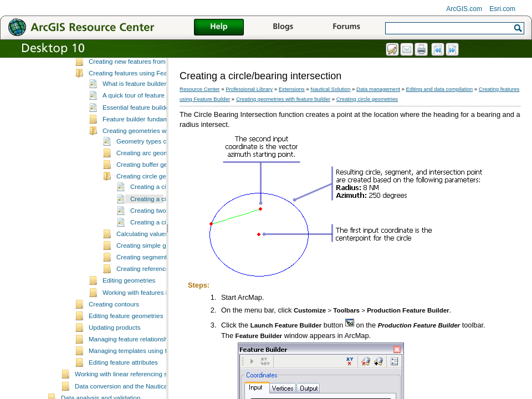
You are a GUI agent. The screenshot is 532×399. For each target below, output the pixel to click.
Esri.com (502, 9)
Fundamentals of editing (123, 75)
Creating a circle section (164, 270)
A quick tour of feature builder (144, 144)
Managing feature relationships (132, 387)
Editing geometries (129, 329)
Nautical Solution (330, 89)
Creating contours (114, 352)
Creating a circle (153, 235)
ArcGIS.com (464, 9)
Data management (378, 89)
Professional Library (249, 89)
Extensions (292, 89)
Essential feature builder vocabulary (153, 156)
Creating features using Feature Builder (144, 121)
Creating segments (143, 305)
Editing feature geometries (126, 364)
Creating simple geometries (155, 294)
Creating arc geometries (150, 201)
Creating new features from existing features (151, 110)
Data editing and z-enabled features (139, 63)
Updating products (114, 376)
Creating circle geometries (154, 224)
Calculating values (142, 282)
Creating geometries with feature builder (159, 179)
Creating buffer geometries (154, 213)
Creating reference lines (150, 317)
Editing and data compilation (440, 89)
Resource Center (200, 89)
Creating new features (120, 98)
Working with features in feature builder (158, 341)
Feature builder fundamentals (144, 167)
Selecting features (114, 86)
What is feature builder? (136, 132)
